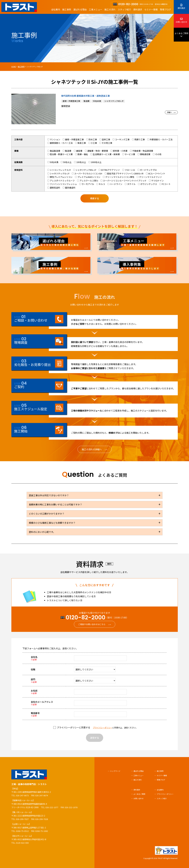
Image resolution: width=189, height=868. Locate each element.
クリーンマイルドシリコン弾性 (119, 177)
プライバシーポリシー (103, 728)
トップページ (115, 771)
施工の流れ (110, 9)
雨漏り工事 (138, 139)
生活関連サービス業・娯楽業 (105, 154)
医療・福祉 (82, 154)
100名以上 (80, 162)
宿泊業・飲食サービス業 (60, 154)
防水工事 (92, 139)
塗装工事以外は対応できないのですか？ (49, 495)
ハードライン (115, 184)
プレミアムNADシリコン (88, 177)
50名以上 (66, 162)
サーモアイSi (87, 184)
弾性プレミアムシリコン (60, 177)
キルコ (101, 184)
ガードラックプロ (147, 170)
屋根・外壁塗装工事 (73, 139)
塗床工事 (105, 139)
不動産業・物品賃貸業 (142, 151)
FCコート (165, 184)
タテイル (130, 184)
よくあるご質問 (181, 35)
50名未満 (53, 162)
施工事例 (67, 9)
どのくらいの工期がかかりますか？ (47, 514)
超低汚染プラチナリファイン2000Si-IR (124, 173)
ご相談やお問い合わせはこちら (92, 624)
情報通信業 (144, 154)
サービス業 (129, 154)
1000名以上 (95, 162)
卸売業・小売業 (119, 151)
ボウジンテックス (147, 184)
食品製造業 (54, 151)
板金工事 (80, 143)
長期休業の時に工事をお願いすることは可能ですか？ (55, 504)
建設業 (78, 151)
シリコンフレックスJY (59, 170)
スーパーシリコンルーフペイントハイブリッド (123, 181)
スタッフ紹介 (124, 9)
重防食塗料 (69, 188)
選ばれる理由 (80, 9)
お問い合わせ (181, 20)
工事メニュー (96, 9)
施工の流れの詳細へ (92, 449)
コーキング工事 (121, 139)
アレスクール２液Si (88, 181)
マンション (54, 139)
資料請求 (138, 9)
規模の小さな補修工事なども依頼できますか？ (52, 523)
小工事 (93, 143)
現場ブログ (165, 9)
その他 (157, 154)
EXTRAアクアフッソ (109, 170)
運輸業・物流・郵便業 (96, 151)
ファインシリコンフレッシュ (62, 184)
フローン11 (129, 170)
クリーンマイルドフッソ (149, 177)
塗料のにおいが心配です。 (42, 532)
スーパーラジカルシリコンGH (87, 173)
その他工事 (106, 143)
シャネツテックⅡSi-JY (85, 170)
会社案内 (56, 9)
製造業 (67, 151)
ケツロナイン (156, 181)
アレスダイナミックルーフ (61, 181)
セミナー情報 (151, 9)
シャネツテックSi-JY (58, 173)
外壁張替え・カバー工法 (160, 139)
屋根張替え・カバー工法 (60, 143)
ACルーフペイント (156, 173)
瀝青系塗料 (54, 188)
